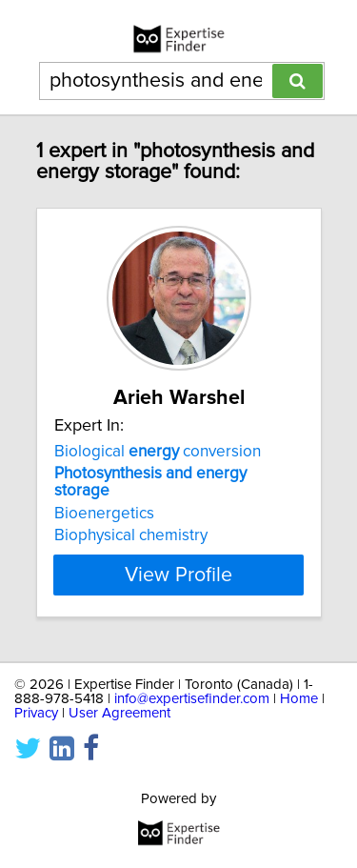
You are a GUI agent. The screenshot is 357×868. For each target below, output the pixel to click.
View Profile (178, 575)
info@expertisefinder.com (192, 699)
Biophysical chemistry (131, 535)
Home (299, 699)
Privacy (36, 713)
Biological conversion (158, 452)
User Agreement (119, 713)
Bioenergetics (104, 514)
